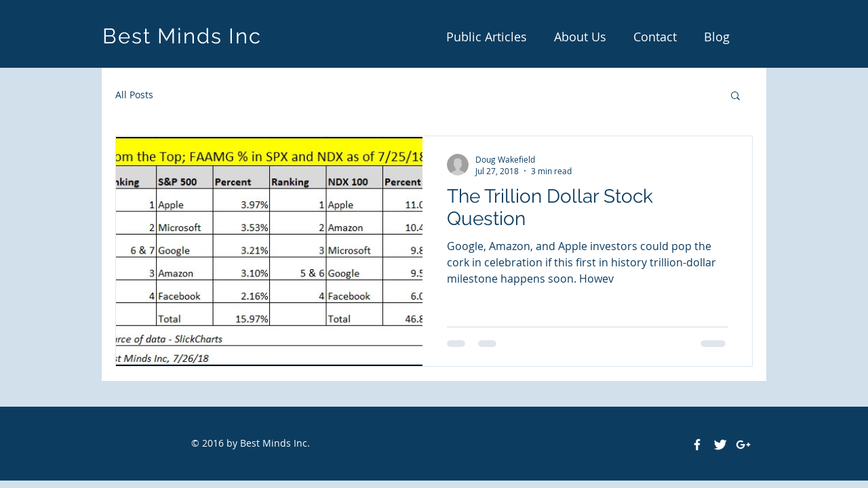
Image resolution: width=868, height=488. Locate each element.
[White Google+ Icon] (743, 445)
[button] (735, 97)
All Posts (134, 95)
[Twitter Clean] (720, 445)
